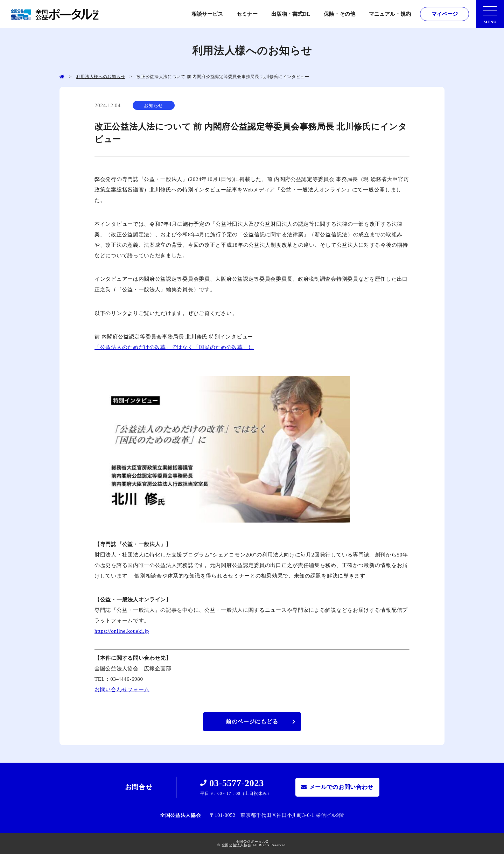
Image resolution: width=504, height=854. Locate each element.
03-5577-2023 (237, 783)
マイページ (445, 14)
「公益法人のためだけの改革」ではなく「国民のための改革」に (174, 347)
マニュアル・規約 (390, 14)
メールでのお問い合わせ (342, 787)
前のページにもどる (252, 722)
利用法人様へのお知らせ (101, 77)
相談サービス (207, 14)
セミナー (247, 14)
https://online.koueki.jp (122, 631)
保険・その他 (339, 14)
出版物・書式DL (291, 14)
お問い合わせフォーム (122, 689)
